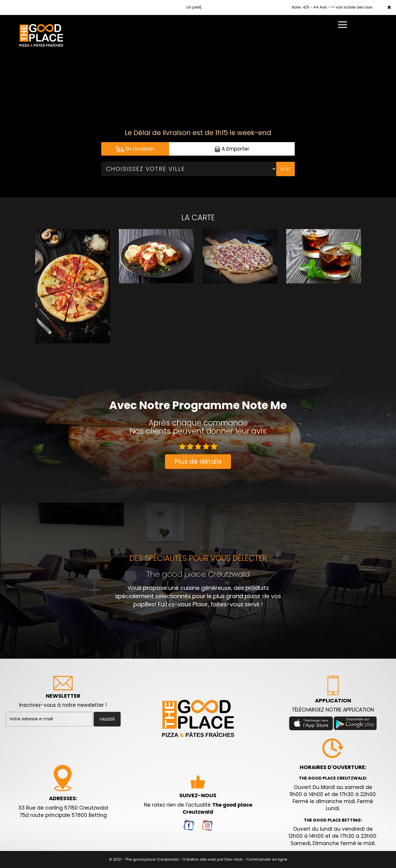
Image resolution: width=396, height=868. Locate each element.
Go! (286, 169)
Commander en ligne (267, 859)
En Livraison (135, 149)
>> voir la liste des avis (352, 7)
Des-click (234, 859)
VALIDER (107, 719)
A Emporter (232, 149)
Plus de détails (198, 461)
